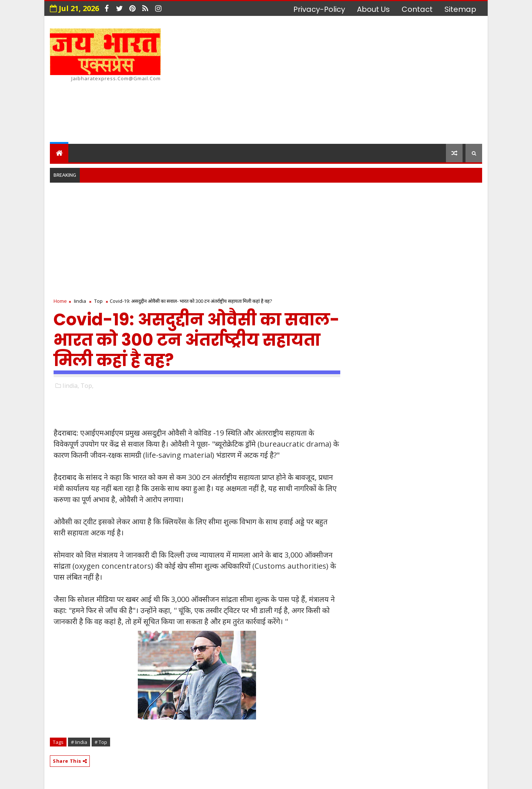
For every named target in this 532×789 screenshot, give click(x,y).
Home (60, 301)
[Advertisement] (347, 81)
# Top (101, 742)
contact (417, 9)
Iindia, (71, 386)
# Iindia (79, 742)
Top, (87, 386)
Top (98, 301)
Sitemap (460, 9)
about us (373, 9)
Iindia (80, 301)
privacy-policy (319, 9)
